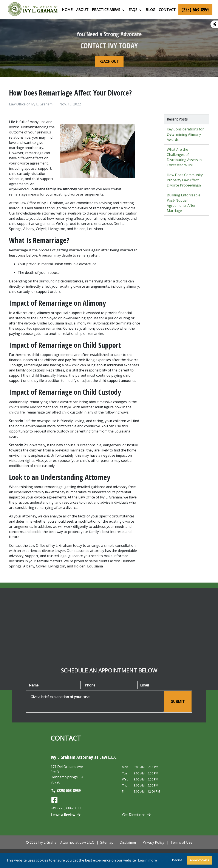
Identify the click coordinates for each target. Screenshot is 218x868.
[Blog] (150, 10)
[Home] (67, 10)
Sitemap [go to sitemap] (107, 842)
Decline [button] (177, 860)
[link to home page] (33, 10)
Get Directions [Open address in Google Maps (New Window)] (137, 815)
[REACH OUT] (109, 61)
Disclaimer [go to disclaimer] (128, 842)
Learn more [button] (147, 860)
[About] (82, 10)
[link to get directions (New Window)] (83, 774)
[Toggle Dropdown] (123, 10)
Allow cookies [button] (199, 860)
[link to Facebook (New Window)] (54, 800)
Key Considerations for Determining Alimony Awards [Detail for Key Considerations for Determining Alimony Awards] (185, 134)
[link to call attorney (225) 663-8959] (195, 10)
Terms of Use (181, 842)
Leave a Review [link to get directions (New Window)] (66, 815)
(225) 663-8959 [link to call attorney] (66, 791)
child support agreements (53, 355)
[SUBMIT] (178, 702)
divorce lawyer (54, 551)
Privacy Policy (153, 842)
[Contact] (167, 10)
